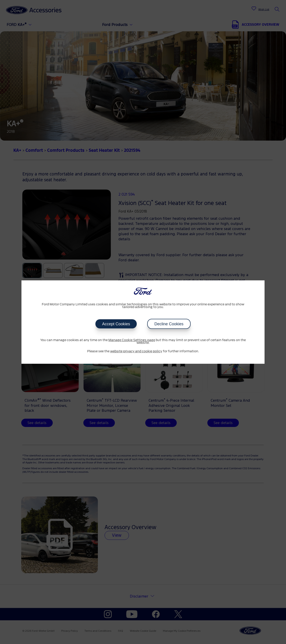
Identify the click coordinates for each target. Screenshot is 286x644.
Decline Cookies (169, 324)
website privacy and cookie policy (136, 351)
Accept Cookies (116, 324)
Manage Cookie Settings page (132, 340)
